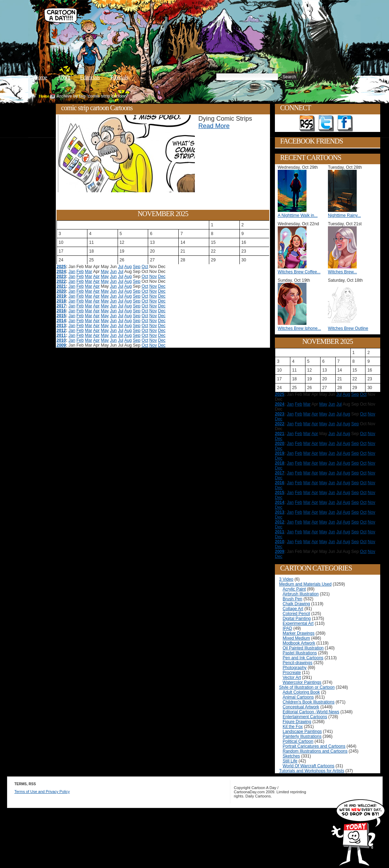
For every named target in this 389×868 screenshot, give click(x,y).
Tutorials (119, 77)
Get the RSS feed (307, 123)
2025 (61, 267)
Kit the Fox (293, 727)
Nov (153, 276)
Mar (89, 272)
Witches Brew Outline (348, 328)
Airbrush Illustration (301, 594)
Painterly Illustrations (302, 736)
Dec (162, 276)
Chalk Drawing (296, 604)
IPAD (287, 628)
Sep (137, 267)
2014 (61, 321)
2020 (61, 291)
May (105, 272)
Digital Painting (297, 619)
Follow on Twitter (326, 123)
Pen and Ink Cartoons (303, 658)
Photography (295, 668)
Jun (113, 272)
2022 (61, 281)
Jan (72, 272)
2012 (61, 330)
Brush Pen (292, 599)
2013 (61, 326)
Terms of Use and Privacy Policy (42, 792)
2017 (61, 306)
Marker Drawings (299, 633)
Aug (128, 267)
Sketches (291, 756)
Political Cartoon (298, 741)
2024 (61, 272)
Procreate (292, 673)
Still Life (290, 761)
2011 (61, 335)
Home (40, 77)
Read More (214, 126)
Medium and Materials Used (305, 584)
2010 (61, 340)
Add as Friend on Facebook (345, 123)
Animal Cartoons (298, 697)
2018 (61, 301)
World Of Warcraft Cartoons (308, 766)
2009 (61, 345)
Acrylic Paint (294, 589)
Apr (96, 276)
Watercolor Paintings (302, 682)
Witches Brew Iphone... (299, 328)
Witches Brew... (342, 272)
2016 (61, 311)
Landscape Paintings (302, 732)
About (64, 77)
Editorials (90, 77)
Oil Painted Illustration (303, 648)
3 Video (286, 579)
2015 (61, 316)
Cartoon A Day (150, 23)
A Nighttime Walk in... (298, 215)
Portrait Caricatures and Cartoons (314, 746)
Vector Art (292, 677)
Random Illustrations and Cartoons (315, 751)
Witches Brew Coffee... (299, 272)
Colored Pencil (296, 614)
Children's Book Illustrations (309, 702)
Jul (121, 267)
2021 (61, 286)
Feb (80, 272)
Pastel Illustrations (300, 653)
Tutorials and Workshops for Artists (312, 771)
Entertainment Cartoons (305, 717)
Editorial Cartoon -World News (311, 712)
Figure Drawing (297, 722)
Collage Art (293, 609)
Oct (145, 267)
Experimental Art (298, 623)
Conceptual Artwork (301, 707)
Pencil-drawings (298, 663)
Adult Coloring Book (301, 692)
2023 (61, 276)
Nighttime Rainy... (344, 215)
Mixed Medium (296, 638)
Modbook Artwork (299, 643)
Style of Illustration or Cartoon (307, 687)
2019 (61, 296)
